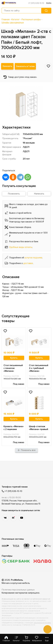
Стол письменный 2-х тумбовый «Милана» (39, 368)
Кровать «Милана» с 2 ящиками (14, 428)
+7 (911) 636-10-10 (36, 3)
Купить (14, 358)
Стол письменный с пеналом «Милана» (13, 368)
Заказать (7, 66)
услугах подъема (33, 258)
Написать (39, 194)
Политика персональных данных (18, 590)
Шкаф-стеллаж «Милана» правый (39, 428)
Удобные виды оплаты (21, 247)
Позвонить (14, 194)
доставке (28, 263)
